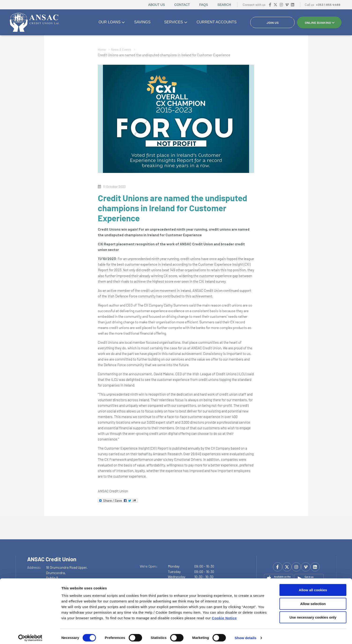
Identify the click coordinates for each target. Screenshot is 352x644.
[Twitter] (275, 5)
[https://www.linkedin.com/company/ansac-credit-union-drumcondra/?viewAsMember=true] (293, 5)
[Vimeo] (287, 5)
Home (102, 49)
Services (174, 22)
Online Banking (318, 23)
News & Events (124, 49)
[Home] (34, 22)
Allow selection (313, 601)
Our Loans (110, 22)
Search (224, 5)
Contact (182, 5)
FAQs (203, 5)
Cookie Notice (224, 615)
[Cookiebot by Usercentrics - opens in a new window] (30, 635)
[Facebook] (270, 5)
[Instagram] (281, 5)
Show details (246, 635)
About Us (156, 5)
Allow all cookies (313, 587)
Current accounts (217, 22)
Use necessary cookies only (313, 614)
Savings (142, 22)
